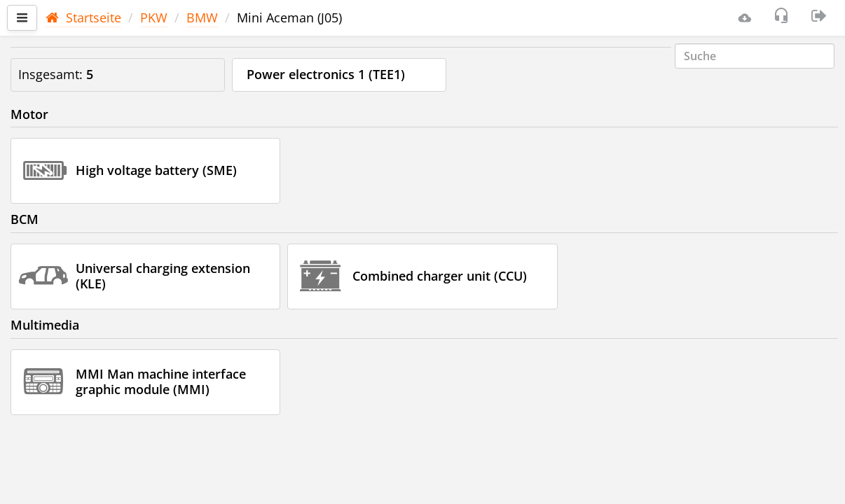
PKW (154, 17)
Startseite (83, 17)
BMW (202, 17)
